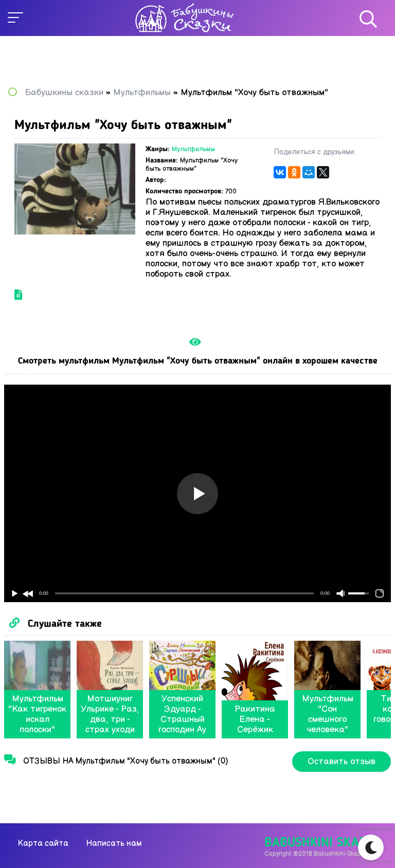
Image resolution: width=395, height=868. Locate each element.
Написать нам (114, 844)
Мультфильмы (193, 149)
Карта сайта (43, 844)
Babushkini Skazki (321, 843)
